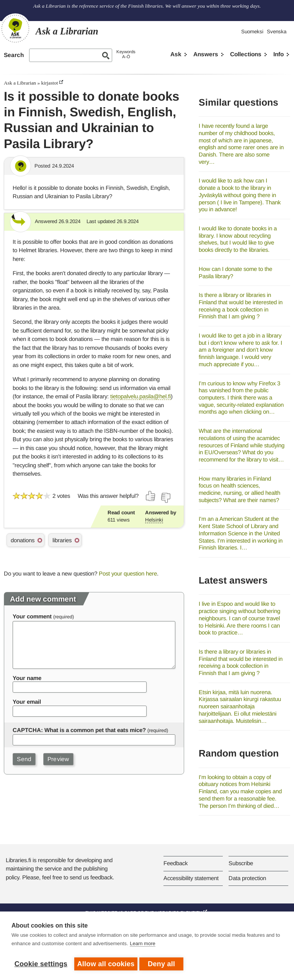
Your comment (32, 616)
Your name (27, 678)
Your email (27, 702)
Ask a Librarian (20, 83)
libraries (62, 540)
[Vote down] (165, 498)
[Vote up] (151, 496)
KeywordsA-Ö (126, 54)
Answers (206, 54)
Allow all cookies (106, 964)
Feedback (176, 863)
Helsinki (154, 520)
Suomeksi (252, 32)
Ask (176, 54)
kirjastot (49, 83)
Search (14, 55)
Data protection (247, 878)
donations (23, 540)
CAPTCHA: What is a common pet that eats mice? (79, 730)
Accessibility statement (191, 878)
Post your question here (128, 573)
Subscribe (241, 863)
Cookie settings (41, 964)
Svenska (277, 32)
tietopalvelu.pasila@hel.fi (140, 396)
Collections (246, 54)
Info (278, 54)
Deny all (163, 964)
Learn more (142, 945)
